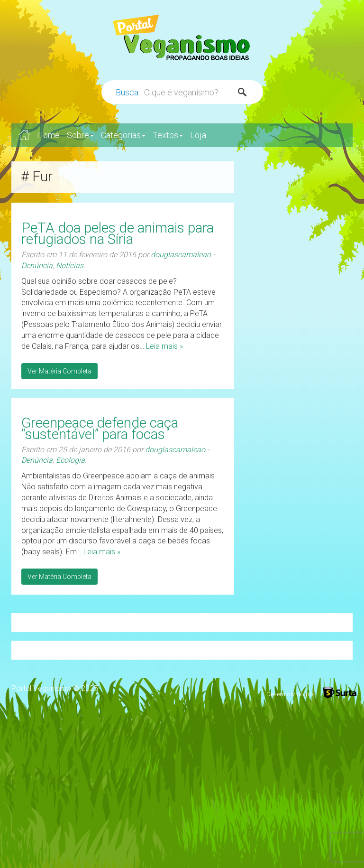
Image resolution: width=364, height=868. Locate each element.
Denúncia (37, 266)
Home (48, 135)
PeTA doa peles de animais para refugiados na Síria (118, 233)
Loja (198, 135)
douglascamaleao (181, 255)
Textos (168, 135)
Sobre (80, 135)
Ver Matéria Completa (59, 371)
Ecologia (70, 460)
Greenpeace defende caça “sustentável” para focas (100, 428)
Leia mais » (164, 346)
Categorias (123, 135)
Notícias (70, 266)
